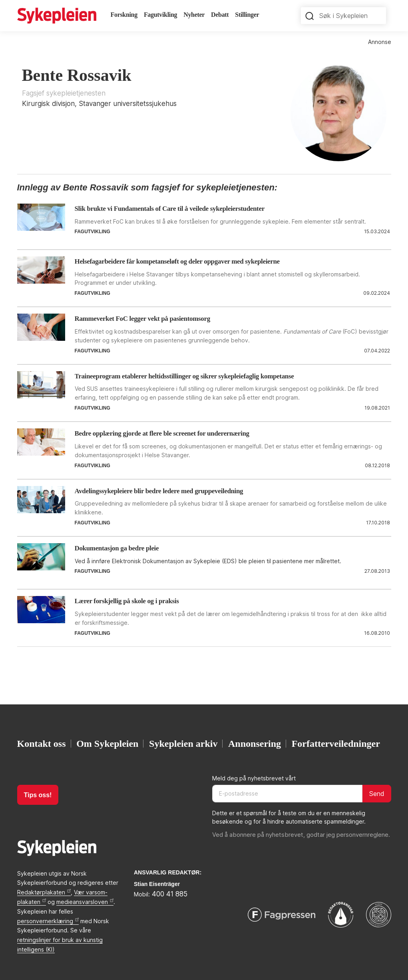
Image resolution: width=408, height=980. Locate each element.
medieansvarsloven (85, 902)
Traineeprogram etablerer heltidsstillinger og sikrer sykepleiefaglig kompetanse (184, 376)
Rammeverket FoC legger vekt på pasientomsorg (142, 319)
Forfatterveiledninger (336, 744)
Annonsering (255, 744)
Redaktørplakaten (44, 892)
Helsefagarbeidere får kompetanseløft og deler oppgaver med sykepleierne (177, 261)
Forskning (124, 15)
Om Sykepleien (107, 744)
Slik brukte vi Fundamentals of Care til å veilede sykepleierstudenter (170, 209)
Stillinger (247, 15)
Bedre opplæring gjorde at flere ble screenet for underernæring (162, 433)
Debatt (220, 15)
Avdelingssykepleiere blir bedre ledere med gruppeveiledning (159, 491)
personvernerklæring (48, 921)
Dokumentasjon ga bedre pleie (117, 548)
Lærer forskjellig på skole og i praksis (127, 601)
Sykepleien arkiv (183, 744)
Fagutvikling (160, 15)
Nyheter (194, 15)
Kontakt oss (42, 744)
